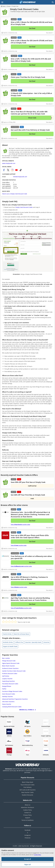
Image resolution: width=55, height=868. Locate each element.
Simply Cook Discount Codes (24, 9)
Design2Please (7, 686)
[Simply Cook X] (8, 170)
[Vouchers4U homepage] (28, 2)
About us (28, 805)
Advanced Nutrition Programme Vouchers (15, 699)
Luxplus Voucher (7, 679)
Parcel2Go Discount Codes (10, 684)
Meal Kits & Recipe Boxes (22, 634)
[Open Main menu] (2, 2)
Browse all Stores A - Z (28, 710)
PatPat (4, 689)
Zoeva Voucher (7, 704)
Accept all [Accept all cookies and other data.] (27, 859)
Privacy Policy (27, 815)
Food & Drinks (7, 634)
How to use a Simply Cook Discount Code (15, 194)
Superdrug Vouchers (8, 681)
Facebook (27, 830)
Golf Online (6, 676)
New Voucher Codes (27, 792)
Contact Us (28, 813)
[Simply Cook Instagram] (12, 170)
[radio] (3, 622)
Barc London (6, 658)
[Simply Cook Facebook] (4, 170)
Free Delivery (27, 787)
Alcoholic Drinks (8, 642)
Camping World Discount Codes (12, 707)
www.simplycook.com (9, 163)
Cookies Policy (27, 810)
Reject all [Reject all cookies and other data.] (27, 865)
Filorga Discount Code (9, 661)
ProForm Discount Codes (10, 673)
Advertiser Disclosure (27, 807)
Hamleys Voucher (7, 696)
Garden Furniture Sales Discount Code (14, 671)
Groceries (46, 642)
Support (28, 818)
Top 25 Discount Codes (27, 785)
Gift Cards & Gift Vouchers (28, 790)
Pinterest (27, 838)
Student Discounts (27, 795)
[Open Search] (53, 2)
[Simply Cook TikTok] (21, 170)
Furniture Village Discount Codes (12, 691)
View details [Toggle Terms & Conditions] (49, 33)
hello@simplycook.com (20, 177)
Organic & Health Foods (10, 646)
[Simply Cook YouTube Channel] (16, 170)
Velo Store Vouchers (8, 702)
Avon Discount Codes (9, 694)
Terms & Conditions (28, 820)
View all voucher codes (20, 524)
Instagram (28, 835)
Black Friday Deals (28, 782)
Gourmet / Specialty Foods (33, 642)
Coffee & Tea (19, 642)
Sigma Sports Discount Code (11, 663)
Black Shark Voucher (8, 666)
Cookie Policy (37, 855)
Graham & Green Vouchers (10, 668)
